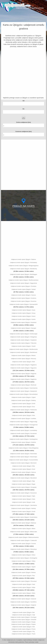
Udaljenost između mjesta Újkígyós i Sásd (23, 584)
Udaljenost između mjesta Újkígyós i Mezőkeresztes (24, 349)
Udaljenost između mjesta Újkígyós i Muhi (23, 362)
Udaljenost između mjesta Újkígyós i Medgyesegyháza (23, 266)
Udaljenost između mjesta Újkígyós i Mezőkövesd (23, 352)
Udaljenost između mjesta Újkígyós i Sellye (24, 587)
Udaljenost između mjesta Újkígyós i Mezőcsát (23, 385)
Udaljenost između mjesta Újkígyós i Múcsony (23, 359)
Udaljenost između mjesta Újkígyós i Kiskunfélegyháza (23, 448)
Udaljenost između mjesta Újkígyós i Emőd (23, 404)
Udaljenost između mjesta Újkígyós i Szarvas (23, 295)
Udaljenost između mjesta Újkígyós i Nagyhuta (23, 374)
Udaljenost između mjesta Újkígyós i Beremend (23, 463)
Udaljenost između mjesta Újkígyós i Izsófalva (23, 419)
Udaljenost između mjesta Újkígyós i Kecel (23, 469)
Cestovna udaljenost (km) (23, 131)
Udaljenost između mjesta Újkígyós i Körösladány (24, 263)
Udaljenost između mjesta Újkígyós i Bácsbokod (23, 478)
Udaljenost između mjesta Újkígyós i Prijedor (23, 624)
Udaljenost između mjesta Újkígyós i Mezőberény (23, 269)
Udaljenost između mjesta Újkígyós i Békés (23, 529)
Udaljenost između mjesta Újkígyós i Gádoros (23, 259)
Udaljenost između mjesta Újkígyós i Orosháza (23, 286)
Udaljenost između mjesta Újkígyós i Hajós (24, 496)
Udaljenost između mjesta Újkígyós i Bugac (23, 484)
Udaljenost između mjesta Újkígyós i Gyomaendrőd (23, 304)
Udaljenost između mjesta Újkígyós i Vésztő (24, 346)
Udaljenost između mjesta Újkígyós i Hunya (24, 313)
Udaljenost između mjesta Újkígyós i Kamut (24, 316)
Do (23, 109)
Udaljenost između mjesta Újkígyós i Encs (24, 407)
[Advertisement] (23, 72)
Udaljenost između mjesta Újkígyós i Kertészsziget (23, 334)
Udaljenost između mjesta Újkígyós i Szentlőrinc (23, 602)
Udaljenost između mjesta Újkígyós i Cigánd (23, 397)
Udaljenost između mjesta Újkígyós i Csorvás (23, 544)
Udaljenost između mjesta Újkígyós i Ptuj (24, 631)
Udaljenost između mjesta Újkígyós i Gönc (24, 415)
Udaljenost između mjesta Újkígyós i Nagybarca (23, 365)
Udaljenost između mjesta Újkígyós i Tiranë (23, 634)
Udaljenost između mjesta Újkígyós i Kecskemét (23, 434)
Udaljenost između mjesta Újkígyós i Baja (23, 481)
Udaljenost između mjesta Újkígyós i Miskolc (23, 356)
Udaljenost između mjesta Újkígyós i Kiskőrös (23, 442)
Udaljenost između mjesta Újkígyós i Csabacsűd (23, 540)
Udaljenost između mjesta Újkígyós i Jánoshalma (24, 505)
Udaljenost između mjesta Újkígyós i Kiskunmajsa (23, 457)
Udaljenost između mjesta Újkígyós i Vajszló (23, 567)
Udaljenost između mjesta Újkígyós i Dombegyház (24, 558)
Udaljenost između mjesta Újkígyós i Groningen (23, 617)
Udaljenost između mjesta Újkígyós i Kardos (23, 319)
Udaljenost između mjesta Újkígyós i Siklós (23, 593)
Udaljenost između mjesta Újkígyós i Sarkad (23, 289)
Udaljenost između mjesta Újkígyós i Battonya (23, 523)
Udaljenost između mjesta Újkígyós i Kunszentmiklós (23, 460)
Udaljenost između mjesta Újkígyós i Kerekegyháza (24, 439)
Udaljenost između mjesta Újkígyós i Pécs (24, 576)
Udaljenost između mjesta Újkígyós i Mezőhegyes (23, 274)
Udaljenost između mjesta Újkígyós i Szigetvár (23, 605)
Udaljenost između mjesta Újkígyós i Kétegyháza (23, 337)
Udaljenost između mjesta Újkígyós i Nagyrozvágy (23, 422)
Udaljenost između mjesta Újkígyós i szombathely (23, 430)
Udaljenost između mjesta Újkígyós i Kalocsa (24, 472)
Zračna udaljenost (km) (23, 122)
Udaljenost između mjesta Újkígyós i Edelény (23, 400)
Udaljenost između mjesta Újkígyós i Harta (23, 499)
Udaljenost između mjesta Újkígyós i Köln (23, 627)
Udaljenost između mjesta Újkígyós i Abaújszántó (23, 391)
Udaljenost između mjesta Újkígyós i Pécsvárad (24, 581)
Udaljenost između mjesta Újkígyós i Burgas (23, 622)
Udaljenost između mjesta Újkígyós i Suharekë (23, 620)
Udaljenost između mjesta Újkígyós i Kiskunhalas (24, 454)
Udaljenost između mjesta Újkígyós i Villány (23, 561)
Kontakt (35, 640)
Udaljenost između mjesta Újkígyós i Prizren (23, 629)
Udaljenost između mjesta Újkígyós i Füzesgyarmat (23, 425)
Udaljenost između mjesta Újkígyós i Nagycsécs (24, 368)
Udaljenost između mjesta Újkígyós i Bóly (23, 466)
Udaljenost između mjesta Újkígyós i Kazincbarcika (24, 388)
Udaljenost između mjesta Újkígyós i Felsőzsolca (23, 410)
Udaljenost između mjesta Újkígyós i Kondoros (23, 298)
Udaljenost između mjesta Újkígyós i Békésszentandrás (24, 537)
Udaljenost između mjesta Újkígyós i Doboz (24, 555)
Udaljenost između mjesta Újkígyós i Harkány (24, 508)
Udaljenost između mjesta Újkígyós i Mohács (23, 573)
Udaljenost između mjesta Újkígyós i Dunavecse (23, 493)
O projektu (19, 640)
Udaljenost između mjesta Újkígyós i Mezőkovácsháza (24, 280)
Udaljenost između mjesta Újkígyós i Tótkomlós (23, 343)
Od (23, 101)
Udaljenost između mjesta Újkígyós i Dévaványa (23, 549)
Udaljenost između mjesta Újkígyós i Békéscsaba (23, 532)
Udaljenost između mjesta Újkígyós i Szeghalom (23, 340)
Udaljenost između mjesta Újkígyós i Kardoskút (23, 322)
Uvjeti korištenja (27, 640)
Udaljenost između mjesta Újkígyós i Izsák (23, 502)
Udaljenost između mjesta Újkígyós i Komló (23, 512)
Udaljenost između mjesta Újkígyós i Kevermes (23, 301)
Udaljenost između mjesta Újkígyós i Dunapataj (24, 487)
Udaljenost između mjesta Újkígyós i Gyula (23, 310)
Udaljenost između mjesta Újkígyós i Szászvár (23, 599)
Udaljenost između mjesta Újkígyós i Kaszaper (24, 328)
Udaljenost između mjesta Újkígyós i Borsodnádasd (23, 394)
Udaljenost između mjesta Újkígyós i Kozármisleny (23, 517)
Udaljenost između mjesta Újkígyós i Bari (23, 612)
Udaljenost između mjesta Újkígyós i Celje (23, 615)
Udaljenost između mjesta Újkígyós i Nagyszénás (23, 283)
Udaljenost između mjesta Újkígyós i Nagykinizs (23, 379)
